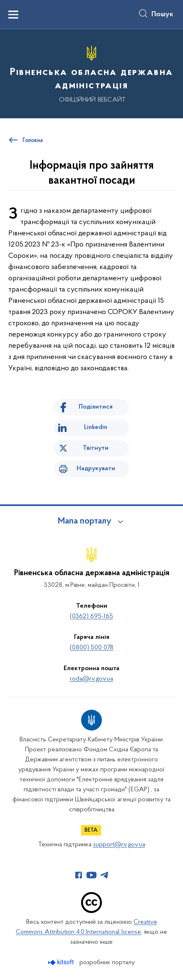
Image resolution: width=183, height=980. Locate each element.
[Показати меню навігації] (13, 15)
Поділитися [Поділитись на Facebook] (96, 407)
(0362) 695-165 (91, 616)
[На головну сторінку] (91, 72)
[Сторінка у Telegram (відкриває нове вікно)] (104, 875)
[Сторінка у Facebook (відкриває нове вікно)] (79, 875)
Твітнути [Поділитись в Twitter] (96, 448)
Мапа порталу (85, 521)
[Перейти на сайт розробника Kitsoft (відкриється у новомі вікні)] (62, 962)
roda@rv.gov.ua (91, 679)
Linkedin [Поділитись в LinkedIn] (96, 427)
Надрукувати (96, 469)
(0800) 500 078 (92, 648)
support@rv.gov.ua (119, 845)
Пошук (162, 15)
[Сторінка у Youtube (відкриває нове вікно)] (91, 875)
